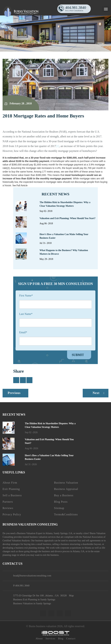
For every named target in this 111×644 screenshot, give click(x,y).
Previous (14, 393)
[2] (8, 168)
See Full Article (20, 185)
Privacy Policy (12, 514)
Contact (71, 639)
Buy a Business (64, 495)
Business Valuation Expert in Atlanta (35, 533)
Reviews (8, 508)
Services (50, 639)
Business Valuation (66, 483)
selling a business (61, 544)
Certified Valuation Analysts (16, 541)
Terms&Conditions (66, 514)
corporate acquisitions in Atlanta (76, 548)
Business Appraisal (66, 489)
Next (99, 393)
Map (71, 596)
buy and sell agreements (89, 541)
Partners (8, 502)
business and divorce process (56, 551)
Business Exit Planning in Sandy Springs (34, 599)
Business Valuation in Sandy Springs (32, 603)
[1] (58, 146)
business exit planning (26, 548)
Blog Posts (61, 502)
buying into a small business (37, 544)
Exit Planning (11, 489)
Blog (61, 639)
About (39, 639)
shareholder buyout (92, 544)
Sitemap (59, 508)
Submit (78, 355)
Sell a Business (12, 495)
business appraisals (45, 541)
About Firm (10, 483)
